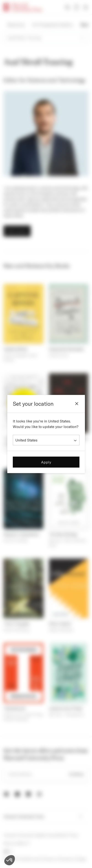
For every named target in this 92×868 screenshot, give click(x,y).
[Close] (77, 404)
